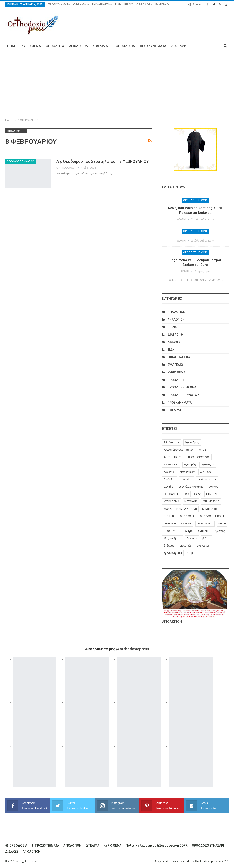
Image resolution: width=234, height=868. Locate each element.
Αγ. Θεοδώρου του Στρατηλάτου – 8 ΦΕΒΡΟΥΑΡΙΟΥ (103, 161)
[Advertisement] (117, 84)
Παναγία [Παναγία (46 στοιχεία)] (188, 531)
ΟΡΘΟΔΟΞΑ (144, 4)
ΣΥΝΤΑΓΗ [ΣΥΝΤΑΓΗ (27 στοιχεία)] (204, 531)
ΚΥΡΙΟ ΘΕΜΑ (31, 46)
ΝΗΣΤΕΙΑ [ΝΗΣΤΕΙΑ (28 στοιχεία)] (169, 516)
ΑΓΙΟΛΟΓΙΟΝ (79, 46)
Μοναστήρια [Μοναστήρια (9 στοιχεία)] (210, 509)
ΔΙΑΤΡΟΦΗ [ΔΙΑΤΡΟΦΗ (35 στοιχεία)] (206, 472)
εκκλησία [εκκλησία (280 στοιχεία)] (186, 546)
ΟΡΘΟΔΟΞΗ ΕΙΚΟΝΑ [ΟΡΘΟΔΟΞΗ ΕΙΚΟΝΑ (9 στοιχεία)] (212, 516)
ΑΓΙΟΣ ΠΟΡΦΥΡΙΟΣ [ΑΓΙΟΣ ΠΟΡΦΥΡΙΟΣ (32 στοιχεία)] (199, 457)
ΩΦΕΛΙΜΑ (80, 4)
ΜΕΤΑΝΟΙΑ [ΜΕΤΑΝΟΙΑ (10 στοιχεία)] (191, 501)
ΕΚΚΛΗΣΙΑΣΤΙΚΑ (102, 4)
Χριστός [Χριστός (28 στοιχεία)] (220, 531)
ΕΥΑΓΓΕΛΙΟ (162, 4)
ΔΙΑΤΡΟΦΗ (180, 46)
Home (12, 46)
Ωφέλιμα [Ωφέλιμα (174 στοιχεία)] (192, 538)
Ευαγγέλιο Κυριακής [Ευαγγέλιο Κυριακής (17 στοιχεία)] (191, 487)
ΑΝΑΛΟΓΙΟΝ (176, 319)
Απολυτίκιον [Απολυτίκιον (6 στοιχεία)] (187, 472)
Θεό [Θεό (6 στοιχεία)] (186, 494)
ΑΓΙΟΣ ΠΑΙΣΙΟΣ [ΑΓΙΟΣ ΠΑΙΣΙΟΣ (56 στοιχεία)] (173, 457)
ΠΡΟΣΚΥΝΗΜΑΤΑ (59, 4)
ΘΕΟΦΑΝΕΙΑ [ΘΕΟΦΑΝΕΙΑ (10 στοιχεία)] (171, 494)
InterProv (188, 861)
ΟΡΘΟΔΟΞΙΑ (125, 46)
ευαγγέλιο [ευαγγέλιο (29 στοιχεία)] (203, 546)
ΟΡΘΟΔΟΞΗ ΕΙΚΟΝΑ (195, 200)
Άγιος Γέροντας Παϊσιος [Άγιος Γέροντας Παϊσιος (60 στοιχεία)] (179, 450)
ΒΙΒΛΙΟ (129, 4)
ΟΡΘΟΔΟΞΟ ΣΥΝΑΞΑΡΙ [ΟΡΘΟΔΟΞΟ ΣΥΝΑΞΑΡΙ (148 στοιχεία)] (178, 524)
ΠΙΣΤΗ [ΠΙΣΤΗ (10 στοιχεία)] (222, 524)
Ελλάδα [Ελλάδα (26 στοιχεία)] (168, 487)
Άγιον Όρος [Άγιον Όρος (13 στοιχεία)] (192, 442)
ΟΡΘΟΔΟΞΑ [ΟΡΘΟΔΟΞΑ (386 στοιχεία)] (187, 516)
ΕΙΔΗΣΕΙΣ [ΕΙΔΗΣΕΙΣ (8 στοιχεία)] (187, 479)
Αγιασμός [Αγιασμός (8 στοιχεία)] (190, 465)
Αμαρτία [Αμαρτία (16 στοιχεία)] (169, 472)
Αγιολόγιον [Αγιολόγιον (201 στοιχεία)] (208, 465)
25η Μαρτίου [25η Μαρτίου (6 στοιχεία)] (172, 442)
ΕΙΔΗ (118, 4)
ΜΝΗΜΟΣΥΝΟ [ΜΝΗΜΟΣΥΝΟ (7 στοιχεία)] (211, 501)
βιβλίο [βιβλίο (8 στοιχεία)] (206, 538)
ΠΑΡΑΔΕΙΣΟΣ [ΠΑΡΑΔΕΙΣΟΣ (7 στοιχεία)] (205, 524)
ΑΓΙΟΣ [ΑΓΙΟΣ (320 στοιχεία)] (203, 450)
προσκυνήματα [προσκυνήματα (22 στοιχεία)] (173, 553)
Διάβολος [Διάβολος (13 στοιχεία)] (170, 479)
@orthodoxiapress (133, 649)
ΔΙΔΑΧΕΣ (174, 342)
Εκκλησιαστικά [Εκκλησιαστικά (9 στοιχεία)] (207, 479)
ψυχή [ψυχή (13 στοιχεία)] (190, 553)
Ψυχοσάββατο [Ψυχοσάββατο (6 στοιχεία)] (173, 538)
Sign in (195, 4)
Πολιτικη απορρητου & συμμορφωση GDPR (157, 845)
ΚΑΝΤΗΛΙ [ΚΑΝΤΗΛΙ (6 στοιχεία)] (212, 494)
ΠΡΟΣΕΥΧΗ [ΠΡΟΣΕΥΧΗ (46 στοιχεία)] (171, 531)
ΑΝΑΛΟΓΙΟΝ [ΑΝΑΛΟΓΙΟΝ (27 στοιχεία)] (171, 465)
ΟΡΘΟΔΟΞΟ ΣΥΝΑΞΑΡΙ (21, 161)
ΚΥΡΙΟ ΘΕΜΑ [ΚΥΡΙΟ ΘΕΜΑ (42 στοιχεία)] (171, 501)
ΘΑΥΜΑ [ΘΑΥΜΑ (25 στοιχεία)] (213, 487)
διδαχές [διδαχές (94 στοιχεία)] (169, 546)
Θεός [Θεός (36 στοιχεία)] (197, 494)
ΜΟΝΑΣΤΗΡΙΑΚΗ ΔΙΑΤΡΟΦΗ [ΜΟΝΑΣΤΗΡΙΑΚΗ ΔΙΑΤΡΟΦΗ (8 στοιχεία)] (180, 509)
